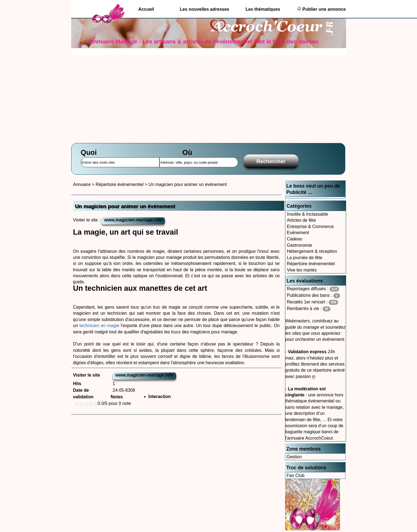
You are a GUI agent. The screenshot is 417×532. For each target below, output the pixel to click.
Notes (117, 397)
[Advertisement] (209, 96)
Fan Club (296, 475)
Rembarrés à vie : (309, 309)
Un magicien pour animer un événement (188, 184)
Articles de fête (302, 220)
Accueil (146, 9)
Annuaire (82, 184)
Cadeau (295, 239)
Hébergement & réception (312, 251)
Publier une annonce (321, 9)
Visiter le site (87, 375)
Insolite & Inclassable (308, 214)
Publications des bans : (314, 296)
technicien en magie (100, 326)
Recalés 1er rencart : (313, 302)
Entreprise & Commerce (310, 227)
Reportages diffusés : (313, 289)
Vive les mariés (302, 270)
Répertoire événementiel (311, 264)
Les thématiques (263, 9)
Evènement (298, 233)
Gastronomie (300, 245)
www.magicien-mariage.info (133, 220)
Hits (77, 384)
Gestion (294, 457)
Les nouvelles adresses (205, 9)
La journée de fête (305, 258)
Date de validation (83, 393)
